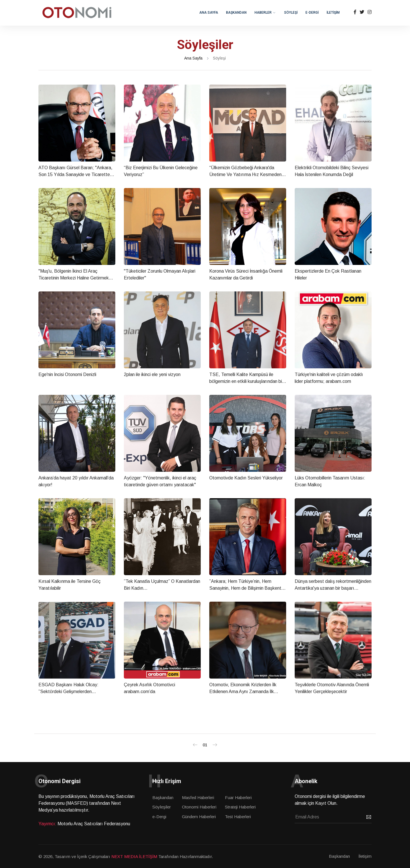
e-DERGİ (312, 13)
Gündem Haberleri (199, 817)
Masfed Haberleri (198, 797)
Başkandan (163, 797)
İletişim (365, 856)
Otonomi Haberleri (199, 807)
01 (205, 745)
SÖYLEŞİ (291, 13)
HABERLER (263, 13)
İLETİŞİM (333, 13)
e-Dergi (159, 817)
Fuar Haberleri (238, 797)
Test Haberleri (238, 817)
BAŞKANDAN (236, 13)
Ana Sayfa (193, 58)
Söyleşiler (162, 807)
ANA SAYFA (209, 13)
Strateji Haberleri (240, 807)
